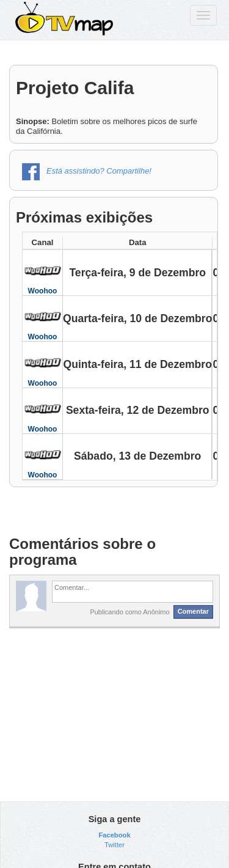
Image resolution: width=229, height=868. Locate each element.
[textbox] (133, 592)
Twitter (114, 845)
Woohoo (43, 291)
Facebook (114, 835)
